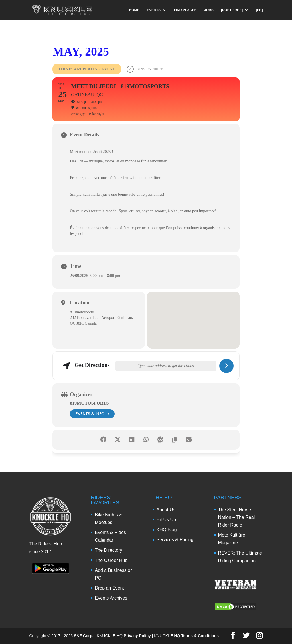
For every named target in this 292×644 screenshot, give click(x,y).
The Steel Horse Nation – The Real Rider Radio (237, 517)
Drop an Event (109, 588)
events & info (92, 414)
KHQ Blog (167, 530)
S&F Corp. (84, 636)
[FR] (259, 10)
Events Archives (111, 598)
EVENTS (154, 10)
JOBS (209, 10)
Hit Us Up (166, 520)
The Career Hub (111, 560)
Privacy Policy (137, 636)
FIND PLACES (185, 10)
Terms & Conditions (200, 636)
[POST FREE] (232, 10)
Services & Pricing (175, 540)
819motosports (89, 403)
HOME (134, 10)
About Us (166, 510)
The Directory (108, 550)
